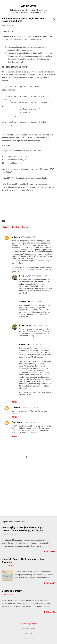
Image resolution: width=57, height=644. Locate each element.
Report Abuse (29, 639)
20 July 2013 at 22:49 (38, 344)
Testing (25, 227)
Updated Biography (12, 591)
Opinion (6, 227)
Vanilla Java (28, 6)
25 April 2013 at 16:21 (28, 237)
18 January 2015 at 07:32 (33, 422)
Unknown (16, 237)
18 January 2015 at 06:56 (29, 407)
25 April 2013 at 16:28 (39, 276)
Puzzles (16, 227)
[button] (54, 19)
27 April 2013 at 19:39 (39, 325)
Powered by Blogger (28, 624)
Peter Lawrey (25, 276)
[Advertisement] (28, 495)
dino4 (34, 629)
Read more (50, 552)
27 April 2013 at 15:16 (38, 302)
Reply (14, 402)
